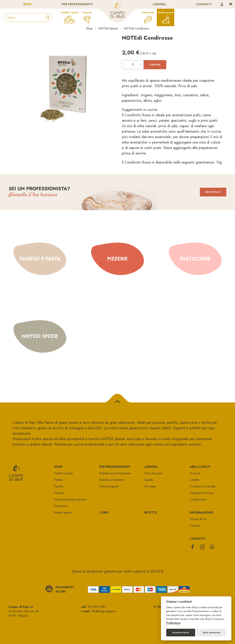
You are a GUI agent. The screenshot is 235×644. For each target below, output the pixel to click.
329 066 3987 (97, 607)
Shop (27, 4)
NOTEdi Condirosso (136, 28)
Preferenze (173, 623)
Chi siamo (150, 486)
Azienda (159, 4)
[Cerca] (48, 17)
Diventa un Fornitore (112, 480)
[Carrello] (231, 5)
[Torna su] (117, 402)
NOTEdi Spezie (108, 28)
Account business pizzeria (70, 499)
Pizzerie (87, 13)
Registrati (213, 192)
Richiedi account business (115, 473)
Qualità (149, 480)
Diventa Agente (109, 486)
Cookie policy (198, 499)
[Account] (222, 5)
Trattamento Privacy (202, 493)
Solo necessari (212, 632)
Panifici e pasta (70, 13)
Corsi (104, 513)
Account (195, 473)
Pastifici (59, 486)
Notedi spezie (166, 13)
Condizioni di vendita (203, 486)
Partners (195, 526)
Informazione (201, 513)
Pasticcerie (148, 13)
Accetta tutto (181, 632)
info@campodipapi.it (103, 611)
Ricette (151, 513)
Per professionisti (77, 4)
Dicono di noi (198, 519)
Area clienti (200, 467)
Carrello (195, 480)
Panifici (58, 480)
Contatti (204, 4)
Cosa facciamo (154, 473)
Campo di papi (117, 10)
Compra (155, 65)
